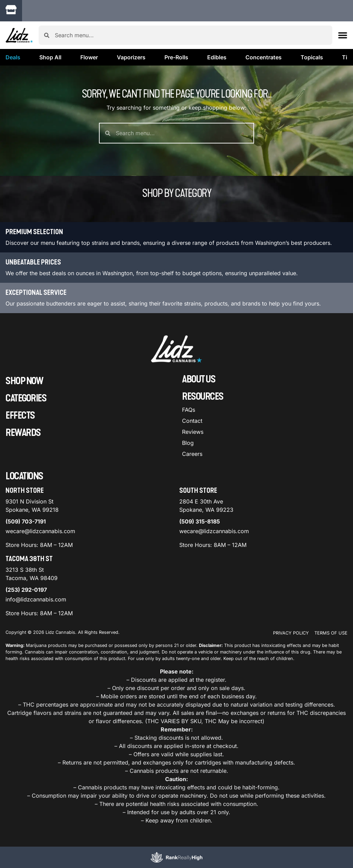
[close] (247, 17)
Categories (26, 398)
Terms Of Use (331, 633)
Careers (192, 454)
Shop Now (24, 381)
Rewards (23, 433)
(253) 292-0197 (26, 590)
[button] (84, 12)
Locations (24, 476)
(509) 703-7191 (26, 521)
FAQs (189, 410)
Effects (20, 416)
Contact (192, 421)
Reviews (193, 432)
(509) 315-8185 (200, 521)
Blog (188, 443)
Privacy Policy (291, 633)
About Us (199, 379)
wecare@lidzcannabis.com (40, 531)
